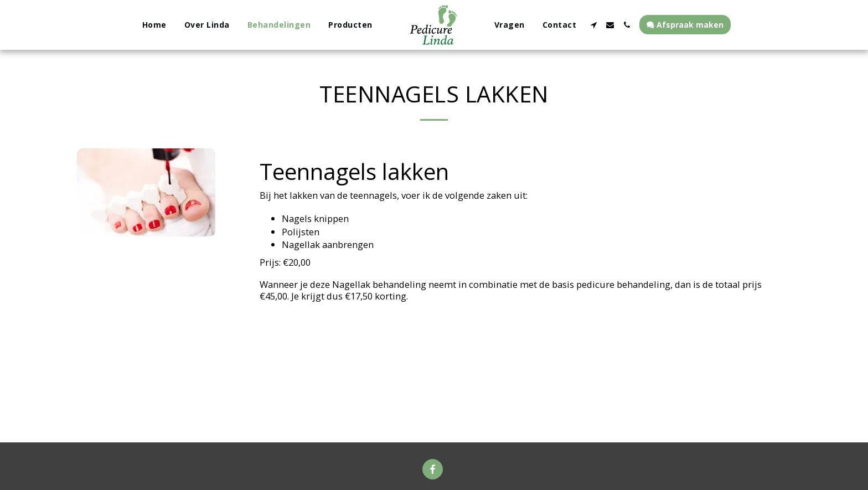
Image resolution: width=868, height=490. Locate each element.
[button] (593, 25)
